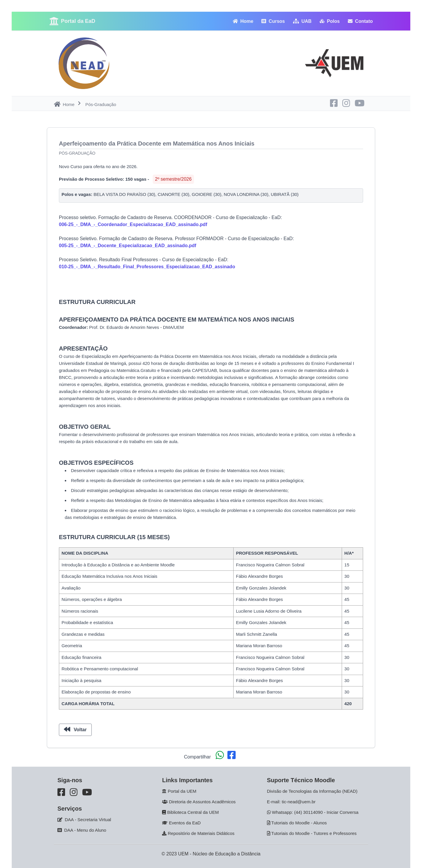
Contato (360, 21)
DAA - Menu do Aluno (85, 830)
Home (243, 21)
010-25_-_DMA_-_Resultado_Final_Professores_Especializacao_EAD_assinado (147, 267)
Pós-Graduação (77, 153)
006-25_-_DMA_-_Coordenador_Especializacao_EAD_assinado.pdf (133, 224)
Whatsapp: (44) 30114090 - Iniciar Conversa (315, 812)
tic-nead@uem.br (299, 802)
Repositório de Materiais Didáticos (201, 833)
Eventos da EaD (185, 823)
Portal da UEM (182, 791)
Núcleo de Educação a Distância (226, 854)
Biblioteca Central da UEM (193, 812)
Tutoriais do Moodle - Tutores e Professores (314, 833)
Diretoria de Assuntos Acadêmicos (203, 802)
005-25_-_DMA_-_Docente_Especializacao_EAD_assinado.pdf (128, 246)
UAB (302, 21)
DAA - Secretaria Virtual (88, 820)
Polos (330, 21)
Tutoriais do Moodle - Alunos (299, 823)
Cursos (273, 21)
